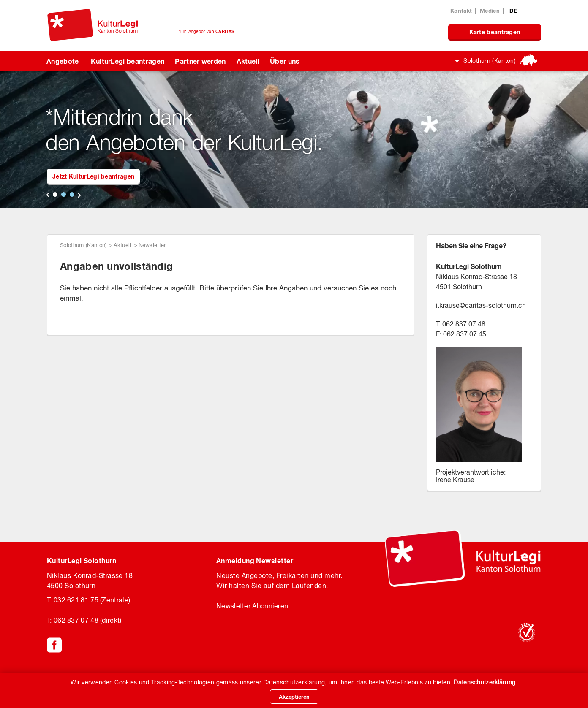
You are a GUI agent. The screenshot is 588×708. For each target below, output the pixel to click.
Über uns (285, 61)
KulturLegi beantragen (128, 61)
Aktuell (248, 61)
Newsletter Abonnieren (252, 606)
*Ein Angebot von (206, 31)
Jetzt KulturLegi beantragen (93, 176)
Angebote (63, 61)
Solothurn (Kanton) (490, 61)
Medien (490, 11)
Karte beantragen (495, 32)
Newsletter (152, 245)
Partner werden (200, 61)
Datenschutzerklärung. (485, 682)
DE (513, 11)
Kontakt (461, 11)
